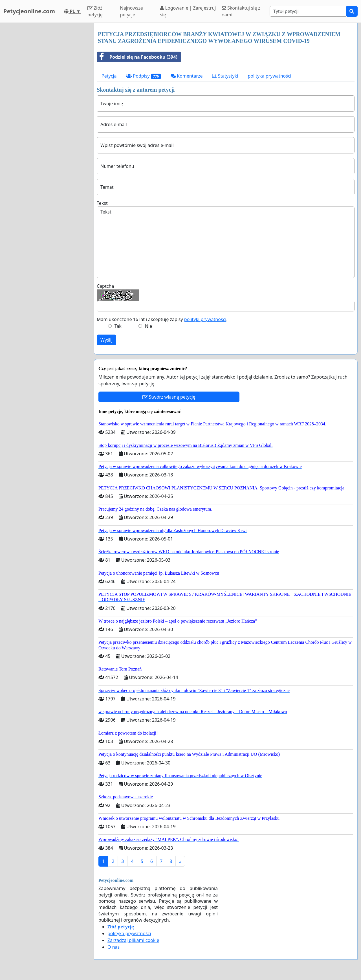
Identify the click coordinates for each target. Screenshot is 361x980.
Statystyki (225, 76)
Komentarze (187, 76)
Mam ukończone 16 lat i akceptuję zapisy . (162, 319)
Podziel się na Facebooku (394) (137, 57)
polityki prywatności (205, 319)
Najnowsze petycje (132, 11)
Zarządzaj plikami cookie (133, 940)
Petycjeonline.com (29, 11)
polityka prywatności (269, 76)
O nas (114, 947)
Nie (148, 326)
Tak (118, 326)
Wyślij (106, 340)
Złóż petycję (95, 11)
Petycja (109, 76)
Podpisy (144, 76)
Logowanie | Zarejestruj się (188, 11)
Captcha (105, 286)
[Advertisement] (45, 107)
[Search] (308, 11)
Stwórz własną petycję (169, 397)
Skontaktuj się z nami (241, 11)
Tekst (102, 203)
